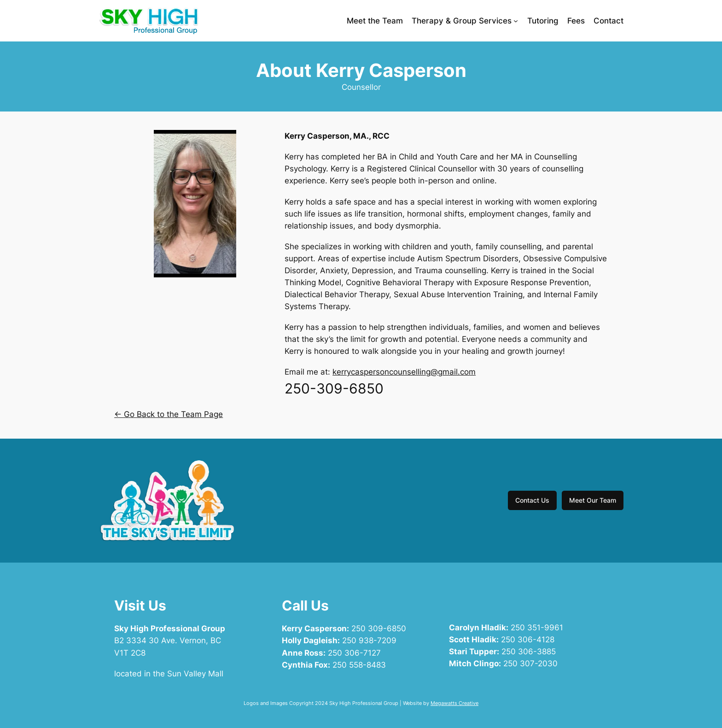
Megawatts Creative (454, 703)
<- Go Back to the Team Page (169, 414)
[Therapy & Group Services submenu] (516, 21)
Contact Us (532, 500)
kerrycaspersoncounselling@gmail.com (404, 372)
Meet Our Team (593, 500)
